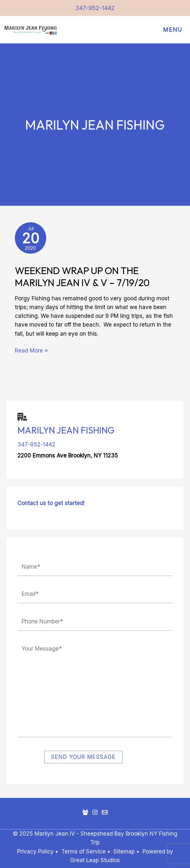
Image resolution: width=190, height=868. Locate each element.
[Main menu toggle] (171, 30)
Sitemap (125, 851)
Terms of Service (84, 851)
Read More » (31, 350)
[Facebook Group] (85, 812)
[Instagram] (95, 812)
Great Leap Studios (95, 860)
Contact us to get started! (51, 503)
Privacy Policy (35, 851)
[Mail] (105, 812)
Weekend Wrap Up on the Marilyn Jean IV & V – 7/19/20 (82, 277)
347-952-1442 (95, 8)
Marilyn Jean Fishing (66, 430)
